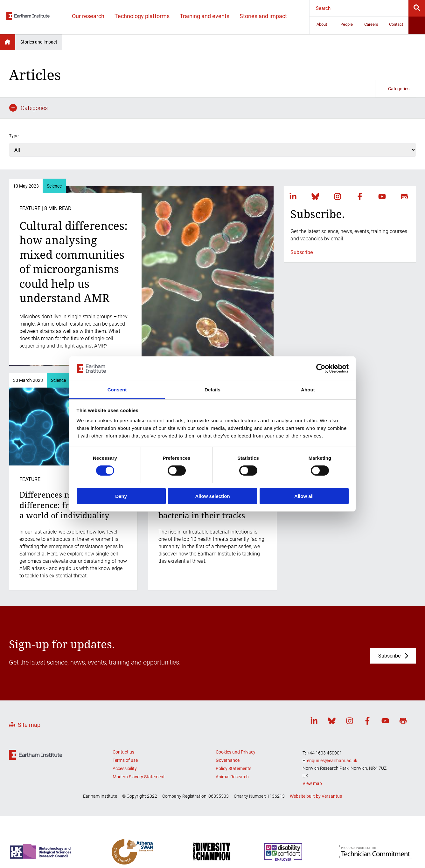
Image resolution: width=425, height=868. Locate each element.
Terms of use (125, 739)
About (322, 24)
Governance (228, 739)
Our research (88, 16)
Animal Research (232, 755)
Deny (121, 496)
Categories (396, 89)
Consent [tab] (117, 390)
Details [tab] (212, 390)
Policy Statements (233, 747)
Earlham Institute (8, 42)
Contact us (123, 730)
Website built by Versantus (316, 775)
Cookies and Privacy (236, 730)
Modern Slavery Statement (139, 755)
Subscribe (302, 231)
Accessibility (125, 747)
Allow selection (212, 496)
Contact (396, 24)
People (347, 24)
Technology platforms (142, 16)
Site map (29, 703)
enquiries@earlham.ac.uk (332, 739)
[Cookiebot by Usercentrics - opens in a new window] (321, 369)
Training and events (205, 16)
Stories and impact (263, 16)
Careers (371, 24)
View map (312, 762)
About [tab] (308, 390)
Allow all (304, 496)
